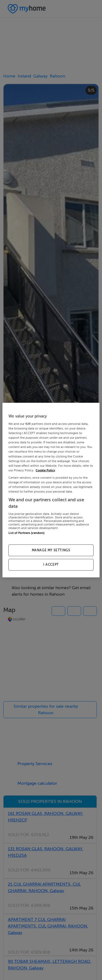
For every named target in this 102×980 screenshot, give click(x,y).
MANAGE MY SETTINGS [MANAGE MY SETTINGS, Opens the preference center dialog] (51, 550)
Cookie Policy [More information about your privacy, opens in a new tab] (45, 470)
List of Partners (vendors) (26, 533)
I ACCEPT (51, 565)
